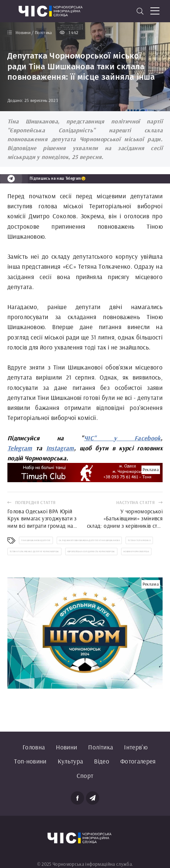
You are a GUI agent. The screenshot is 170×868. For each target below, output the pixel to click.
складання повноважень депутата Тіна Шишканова (89, 540)
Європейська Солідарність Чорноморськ (91, 551)
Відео (102, 761)
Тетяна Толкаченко (139, 540)
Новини (66, 747)
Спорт (85, 776)
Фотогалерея (138, 761)
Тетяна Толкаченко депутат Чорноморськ (34, 551)
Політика (101, 747)
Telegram (20, 448)
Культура (71, 761)
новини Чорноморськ (136, 551)
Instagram (60, 448)
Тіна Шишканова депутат (36, 540)
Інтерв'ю (136, 747)
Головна (34, 747)
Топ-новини (30, 761)
